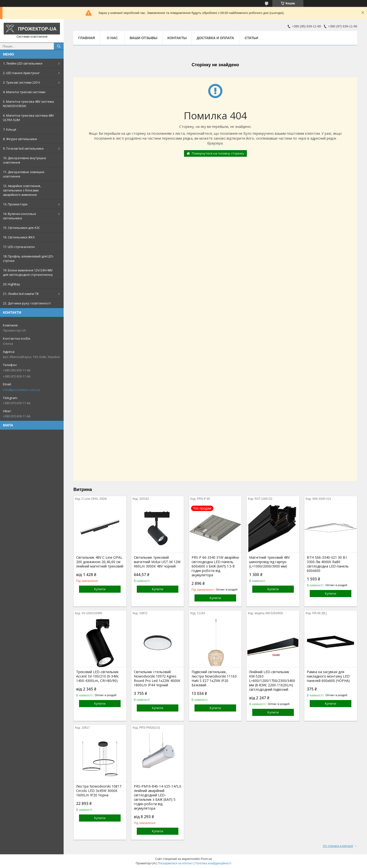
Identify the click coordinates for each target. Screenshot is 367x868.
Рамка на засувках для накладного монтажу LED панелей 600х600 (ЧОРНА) (328, 676)
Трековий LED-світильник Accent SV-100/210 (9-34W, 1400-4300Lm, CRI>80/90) (98, 676)
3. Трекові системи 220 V (22, 82)
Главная (87, 38)
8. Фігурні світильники (20, 139)
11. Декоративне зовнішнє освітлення (24, 174)
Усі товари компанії (338, 846)
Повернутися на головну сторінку (218, 153)
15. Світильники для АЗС (22, 228)
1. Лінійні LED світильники (23, 63)
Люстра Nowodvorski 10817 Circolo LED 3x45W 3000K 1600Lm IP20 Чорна (99, 791)
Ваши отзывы (143, 38)
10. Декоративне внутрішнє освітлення (24, 160)
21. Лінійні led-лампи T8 (21, 294)
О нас (112, 38)
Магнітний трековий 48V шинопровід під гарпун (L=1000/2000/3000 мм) (269, 562)
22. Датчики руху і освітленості (27, 303)
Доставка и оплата (215, 38)
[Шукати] (59, 46)
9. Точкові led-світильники (23, 148)
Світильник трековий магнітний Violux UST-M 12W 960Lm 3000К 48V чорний (157, 562)
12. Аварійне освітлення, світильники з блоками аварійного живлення (22, 190)
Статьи (252, 38)
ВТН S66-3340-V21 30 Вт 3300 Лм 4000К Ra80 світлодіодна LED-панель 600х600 (328, 564)
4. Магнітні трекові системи (24, 92)
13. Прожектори (15, 204)
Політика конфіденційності (213, 863)
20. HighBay (11, 284)
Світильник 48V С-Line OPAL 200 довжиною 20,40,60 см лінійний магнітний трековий (100, 562)
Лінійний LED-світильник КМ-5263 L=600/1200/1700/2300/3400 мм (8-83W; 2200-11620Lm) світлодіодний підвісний (272, 681)
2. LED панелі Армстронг (21, 73)
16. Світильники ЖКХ (19, 237)
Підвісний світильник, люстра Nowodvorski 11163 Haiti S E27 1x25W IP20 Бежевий (214, 679)
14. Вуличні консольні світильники (19, 216)
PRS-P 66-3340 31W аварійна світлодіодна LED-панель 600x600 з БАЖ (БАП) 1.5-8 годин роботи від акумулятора (215, 566)
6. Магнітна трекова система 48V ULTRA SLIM (28, 118)
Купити (100, 589)
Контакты (177, 38)
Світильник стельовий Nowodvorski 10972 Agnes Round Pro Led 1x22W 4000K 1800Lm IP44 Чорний (157, 679)
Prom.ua (206, 859)
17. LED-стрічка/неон (19, 247)
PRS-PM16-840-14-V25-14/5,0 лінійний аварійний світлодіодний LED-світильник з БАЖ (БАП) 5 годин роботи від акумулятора (158, 797)
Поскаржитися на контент (175, 863)
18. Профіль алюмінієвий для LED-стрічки (28, 258)
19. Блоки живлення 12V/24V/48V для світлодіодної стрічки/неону (28, 272)
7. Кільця (10, 129)
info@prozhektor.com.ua (21, 390)
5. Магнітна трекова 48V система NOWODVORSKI (28, 104)
